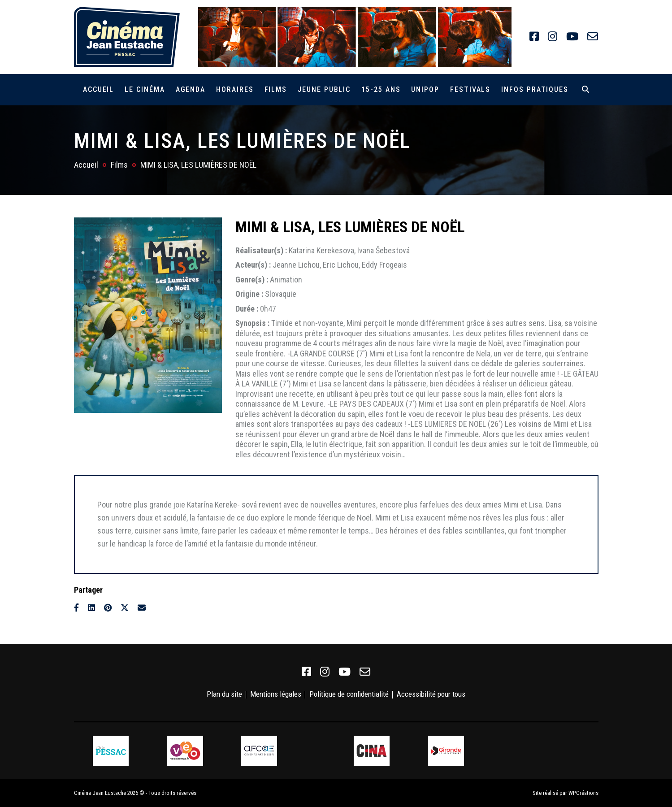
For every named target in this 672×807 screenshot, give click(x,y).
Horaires (235, 89)
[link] (534, 37)
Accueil (98, 89)
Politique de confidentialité (349, 694)
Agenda (191, 89)
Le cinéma (145, 89)
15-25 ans (381, 89)
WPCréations (583, 793)
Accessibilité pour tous (431, 694)
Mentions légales (276, 694)
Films (276, 89)
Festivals (470, 89)
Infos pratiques (535, 89)
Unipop (425, 89)
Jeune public (324, 89)
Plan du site (224, 694)
